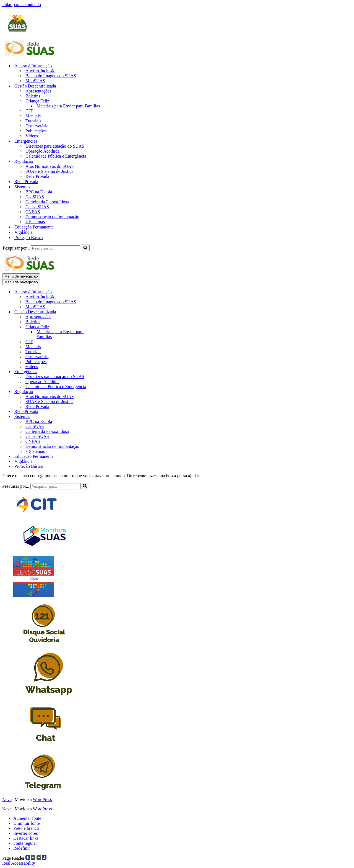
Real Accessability (19, 863)
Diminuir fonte (27, 823)
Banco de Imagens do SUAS (51, 76)
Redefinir (22, 848)
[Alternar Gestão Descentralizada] (99, 312)
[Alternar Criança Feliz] (99, 327)
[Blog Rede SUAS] (30, 56)
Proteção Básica (29, 237)
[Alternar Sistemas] (99, 417)
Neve (7, 799)
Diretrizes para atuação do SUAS (55, 146)
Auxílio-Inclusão (40, 71)
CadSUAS (35, 197)
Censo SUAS (37, 207)
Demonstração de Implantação (52, 217)
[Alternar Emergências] (99, 372)
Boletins (33, 96)
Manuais (33, 116)
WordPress (42, 799)
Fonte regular (25, 843)
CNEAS (33, 212)
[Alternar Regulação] (99, 392)
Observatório (37, 126)
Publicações (36, 131)
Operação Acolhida (42, 151)
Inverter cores (25, 833)
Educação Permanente (34, 227)
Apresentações (38, 91)
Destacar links (26, 838)
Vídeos (32, 136)
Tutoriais (33, 121)
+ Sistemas (35, 222)
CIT (29, 111)
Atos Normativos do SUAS (50, 166)
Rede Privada (37, 176)
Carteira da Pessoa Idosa (47, 202)
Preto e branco (26, 828)
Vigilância (24, 232)
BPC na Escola (39, 192)
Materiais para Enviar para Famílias (68, 106)
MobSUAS (35, 81)
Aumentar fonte (27, 818)
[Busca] (55, 248)
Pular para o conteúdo (22, 5)
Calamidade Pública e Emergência (56, 156)
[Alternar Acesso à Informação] (99, 292)
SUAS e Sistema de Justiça (49, 171)
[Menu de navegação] (21, 276)
